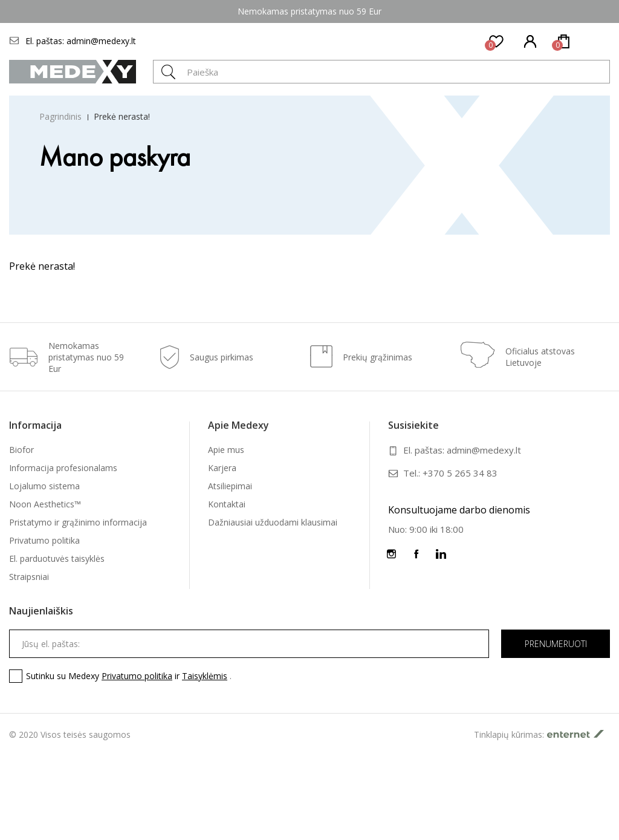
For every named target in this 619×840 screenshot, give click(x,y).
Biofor (21, 450)
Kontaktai (227, 504)
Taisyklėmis (205, 676)
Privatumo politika (44, 540)
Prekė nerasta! (122, 116)
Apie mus (226, 450)
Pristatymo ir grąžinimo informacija (78, 522)
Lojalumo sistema (44, 486)
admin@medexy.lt (101, 41)
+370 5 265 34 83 (460, 473)
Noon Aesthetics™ (45, 504)
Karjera (222, 468)
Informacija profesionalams (63, 468)
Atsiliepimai (230, 486)
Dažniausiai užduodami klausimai (273, 522)
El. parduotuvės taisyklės (57, 558)
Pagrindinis (60, 116)
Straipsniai (29, 577)
